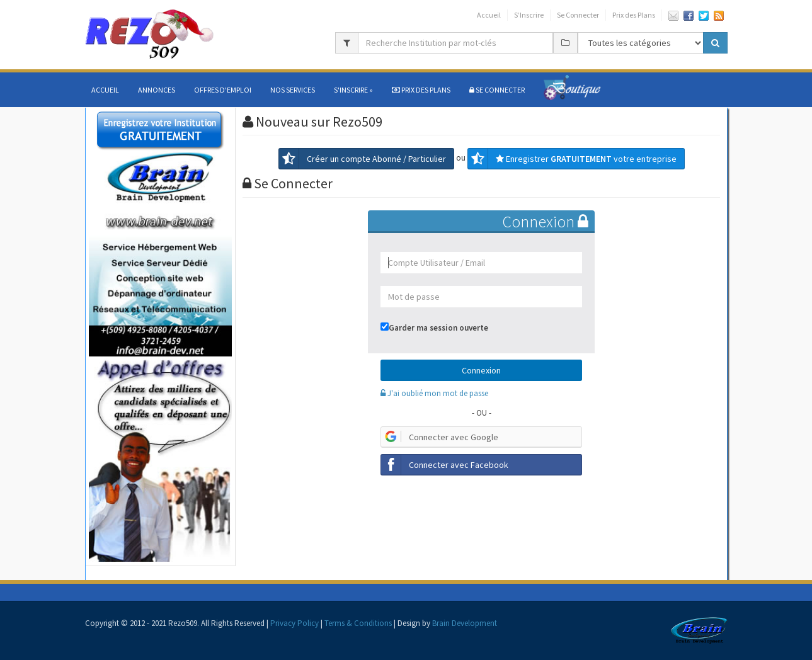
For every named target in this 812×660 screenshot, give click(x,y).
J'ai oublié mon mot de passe (434, 393)
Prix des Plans (634, 15)
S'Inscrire (353, 90)
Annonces (157, 90)
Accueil (489, 15)
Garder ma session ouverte (438, 328)
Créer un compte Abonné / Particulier (363, 159)
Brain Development (465, 623)
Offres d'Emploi (223, 90)
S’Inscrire (529, 15)
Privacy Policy (294, 623)
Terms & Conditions (358, 623)
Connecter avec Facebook (445, 465)
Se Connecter (578, 15)
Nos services (293, 90)
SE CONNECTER (497, 90)
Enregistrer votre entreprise (572, 159)
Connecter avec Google (440, 437)
